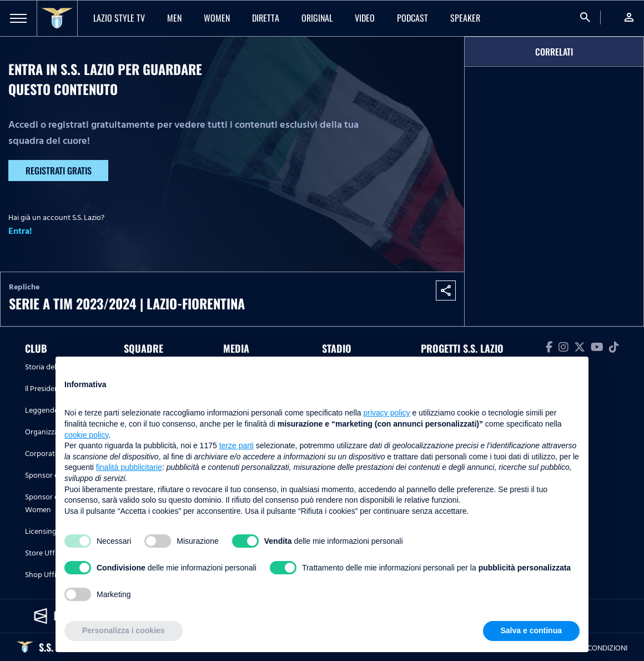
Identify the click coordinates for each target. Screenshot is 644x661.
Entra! (20, 231)
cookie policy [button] (86, 435)
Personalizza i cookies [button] (124, 630)
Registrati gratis (59, 171)
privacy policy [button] (387, 413)
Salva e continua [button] (531, 630)
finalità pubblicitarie (129, 467)
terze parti (237, 445)
